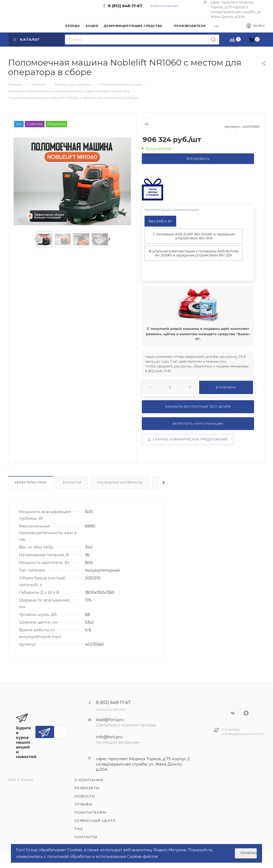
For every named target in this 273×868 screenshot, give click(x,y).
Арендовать (198, 159)
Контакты (86, 837)
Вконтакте (232, 713)
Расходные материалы (120, 482)
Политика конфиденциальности (243, 732)
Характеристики (31, 482)
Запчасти (72, 482)
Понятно (249, 853)
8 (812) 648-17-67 (125, 6)
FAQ (78, 829)
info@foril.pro (109, 737)
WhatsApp (246, 713)
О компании (89, 780)
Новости (85, 796)
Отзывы (83, 804)
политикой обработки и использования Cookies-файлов (103, 857)
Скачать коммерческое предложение (188, 439)
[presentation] (35, 239)
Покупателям (90, 812)
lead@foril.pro (110, 720)
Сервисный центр (95, 821)
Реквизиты (87, 788)
